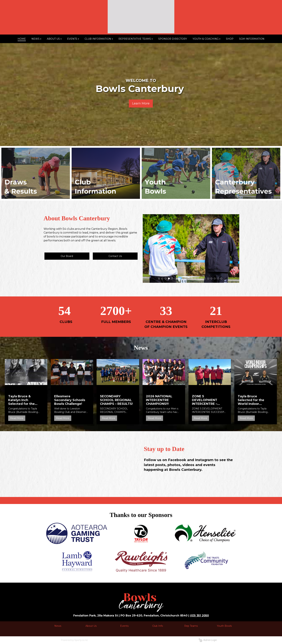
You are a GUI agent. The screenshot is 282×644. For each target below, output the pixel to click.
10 (189, 278)
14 (202, 278)
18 (215, 278)
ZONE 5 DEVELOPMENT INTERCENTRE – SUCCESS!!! (205, 400)
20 (221, 278)
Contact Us (115, 256)
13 (198, 278)
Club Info (158, 626)
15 (205, 278)
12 (195, 278)
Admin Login (208, 640)
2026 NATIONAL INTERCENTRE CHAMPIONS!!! (159, 400)
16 (208, 278)
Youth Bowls (224, 626)
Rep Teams (191, 626)
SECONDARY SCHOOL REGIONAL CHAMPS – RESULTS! (116, 400)
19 (218, 278)
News (58, 626)
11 (192, 278)
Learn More (141, 103)
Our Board (67, 256)
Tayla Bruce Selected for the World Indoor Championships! (251, 400)
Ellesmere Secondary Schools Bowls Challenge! (70, 400)
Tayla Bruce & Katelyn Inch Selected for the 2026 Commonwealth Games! (21, 400)
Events (124, 626)
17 (212, 278)
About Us (91, 626)
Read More (17, 418)
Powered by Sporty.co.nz (74, 640)
